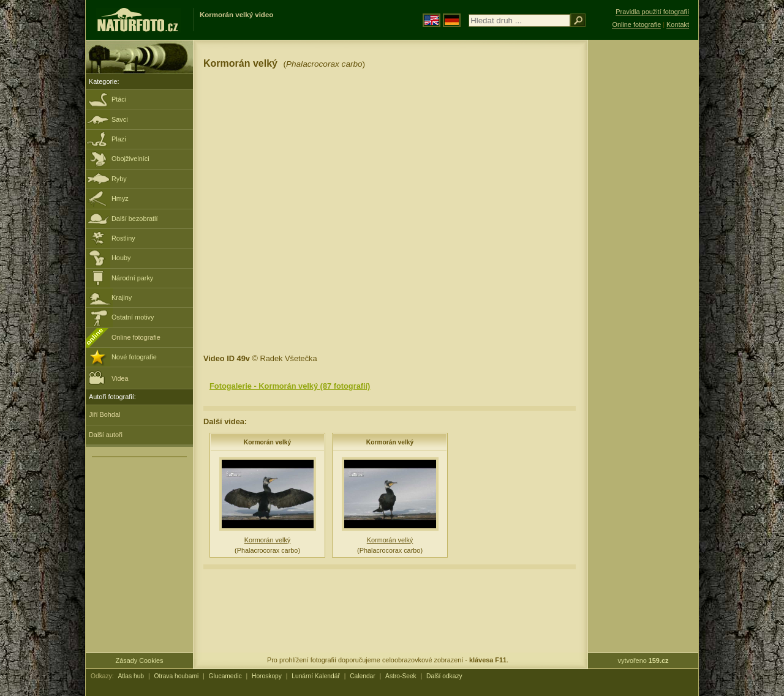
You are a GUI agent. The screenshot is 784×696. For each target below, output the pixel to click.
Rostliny (123, 238)
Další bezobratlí (135, 219)
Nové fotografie (134, 357)
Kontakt (678, 24)
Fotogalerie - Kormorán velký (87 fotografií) (290, 386)
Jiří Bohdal (104, 414)
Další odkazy (444, 676)
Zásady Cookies (140, 660)
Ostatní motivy (133, 317)
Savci (120, 119)
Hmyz (120, 198)
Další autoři (106, 435)
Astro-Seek (401, 676)
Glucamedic (225, 676)
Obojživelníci (130, 159)
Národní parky (132, 278)
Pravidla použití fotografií (652, 12)
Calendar (363, 676)
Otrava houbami (176, 676)
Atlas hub (131, 676)
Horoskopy (267, 676)
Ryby (119, 179)
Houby (121, 258)
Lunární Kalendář (316, 676)
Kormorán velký (267, 442)
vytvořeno (643, 660)
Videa (109, 377)
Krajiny (122, 297)
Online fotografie (136, 337)
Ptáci (119, 99)
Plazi (119, 139)
